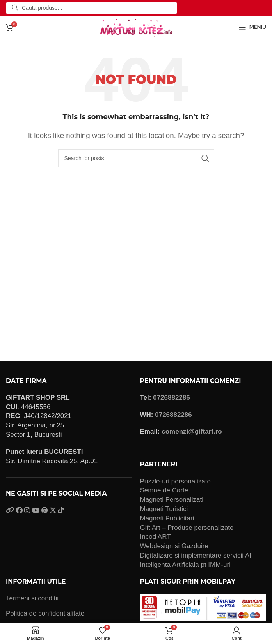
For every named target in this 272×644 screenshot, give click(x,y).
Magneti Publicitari (167, 518)
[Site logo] (136, 27)
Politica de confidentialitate (45, 613)
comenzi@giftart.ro (192, 431)
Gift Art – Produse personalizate (187, 528)
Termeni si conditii (32, 598)
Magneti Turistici (164, 509)
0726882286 (172, 398)
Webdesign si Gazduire (174, 546)
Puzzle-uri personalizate (175, 481)
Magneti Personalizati (172, 500)
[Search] (92, 8)
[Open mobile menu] (252, 27)
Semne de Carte (164, 490)
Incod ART (156, 537)
